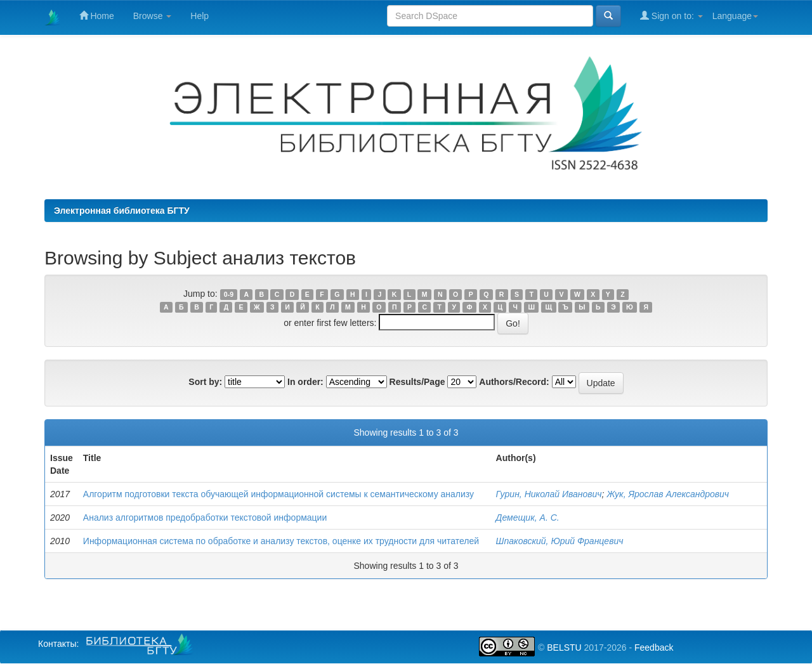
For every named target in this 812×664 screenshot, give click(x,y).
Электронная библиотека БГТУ (122, 211)
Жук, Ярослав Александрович (668, 494)
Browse (153, 16)
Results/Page (417, 382)
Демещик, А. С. (528, 518)
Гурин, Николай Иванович (549, 494)
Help (200, 16)
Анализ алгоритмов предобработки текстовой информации (205, 518)
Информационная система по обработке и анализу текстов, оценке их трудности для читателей (281, 541)
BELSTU (564, 648)
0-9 (229, 294)
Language (735, 16)
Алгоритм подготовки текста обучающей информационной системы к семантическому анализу (278, 494)
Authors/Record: (514, 382)
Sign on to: (671, 16)
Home (97, 16)
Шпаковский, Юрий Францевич (560, 541)
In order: (305, 382)
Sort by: (205, 382)
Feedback (654, 648)
